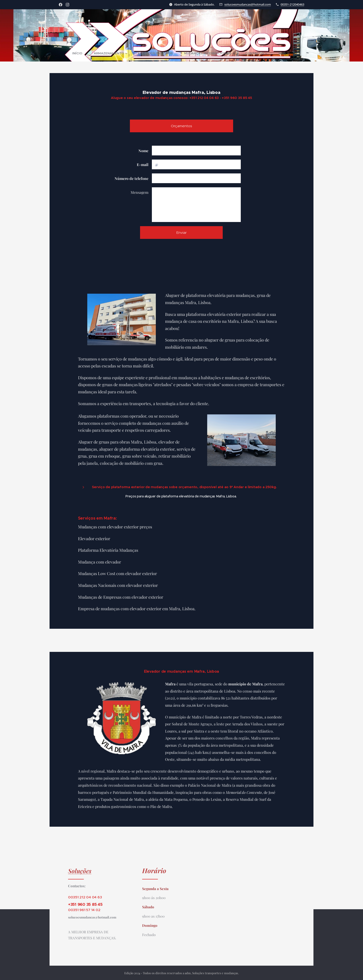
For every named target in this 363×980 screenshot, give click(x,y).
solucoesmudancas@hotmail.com (248, 4)
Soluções (80, 871)
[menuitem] (66, 53)
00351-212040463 (292, 4)
